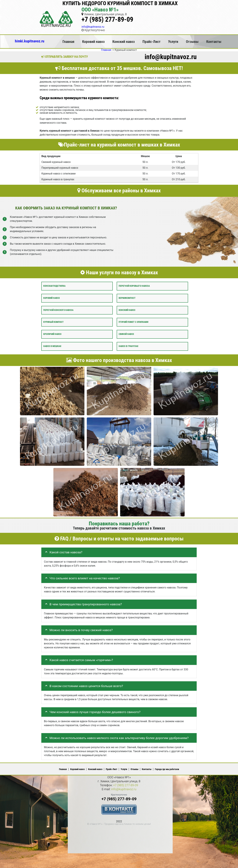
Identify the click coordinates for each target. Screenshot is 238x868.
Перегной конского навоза (58, 310)
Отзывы (192, 42)
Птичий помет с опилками (133, 322)
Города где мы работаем (167, 769)
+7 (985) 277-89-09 (107, 19)
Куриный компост (53, 322)
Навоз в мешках (52, 346)
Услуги (173, 42)
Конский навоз (124, 42)
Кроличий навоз (52, 334)
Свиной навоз (126, 334)
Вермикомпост (127, 298)
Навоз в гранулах (129, 346)
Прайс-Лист (151, 42)
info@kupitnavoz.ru (93, 27)
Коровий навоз (93, 42)
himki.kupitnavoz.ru (30, 41)
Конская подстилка (54, 286)
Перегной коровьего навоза (134, 286)
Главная (68, 42)
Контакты (214, 42)
